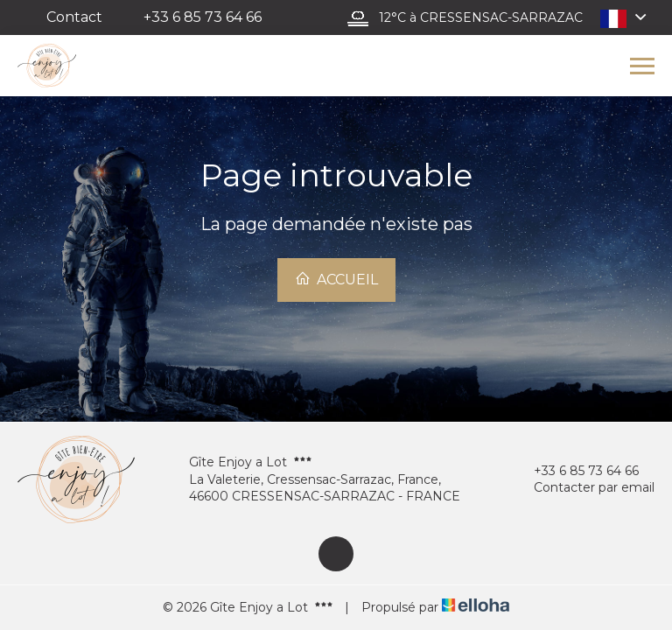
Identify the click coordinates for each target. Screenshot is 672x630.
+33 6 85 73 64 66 (576, 471)
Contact (74, 17)
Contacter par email (584, 488)
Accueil (336, 279)
